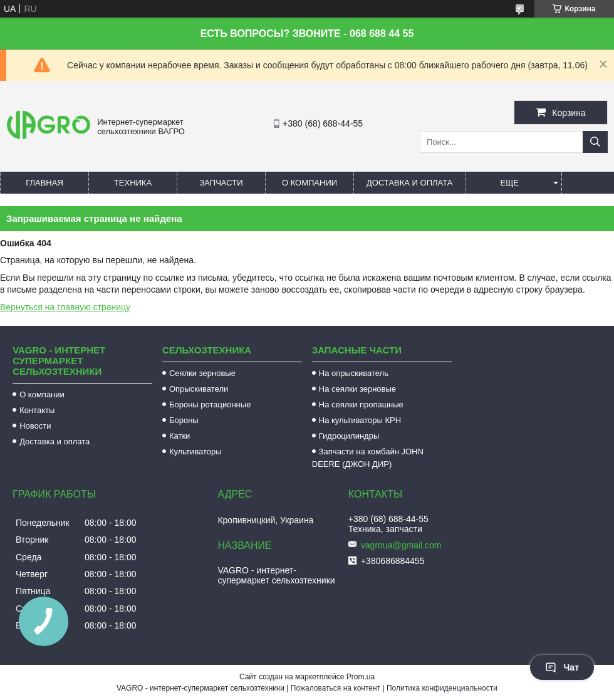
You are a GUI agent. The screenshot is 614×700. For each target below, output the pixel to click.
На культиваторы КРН (360, 420)
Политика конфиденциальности (442, 688)
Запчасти (221, 183)
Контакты (37, 410)
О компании (310, 183)
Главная (44, 183)
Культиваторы (195, 452)
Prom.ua (361, 677)
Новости (35, 426)
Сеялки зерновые (202, 373)
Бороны (184, 420)
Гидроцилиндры (349, 436)
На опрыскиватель (354, 373)
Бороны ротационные (210, 405)
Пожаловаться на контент (336, 688)
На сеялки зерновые (357, 389)
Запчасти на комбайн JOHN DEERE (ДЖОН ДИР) (368, 458)
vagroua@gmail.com (401, 545)
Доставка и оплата (409, 183)
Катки (180, 436)
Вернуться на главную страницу (65, 307)
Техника (133, 183)
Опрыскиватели (199, 389)
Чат (562, 667)
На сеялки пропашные (361, 405)
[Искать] (595, 142)
